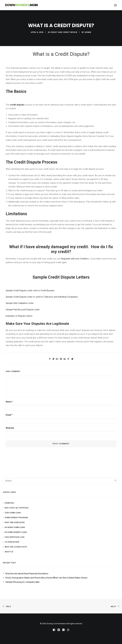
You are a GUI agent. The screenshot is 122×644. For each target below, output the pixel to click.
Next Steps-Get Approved (17, 508)
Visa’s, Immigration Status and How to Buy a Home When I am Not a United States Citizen (46, 578)
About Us (9, 552)
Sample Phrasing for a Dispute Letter (23, 582)
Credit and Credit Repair (64, 32)
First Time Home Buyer (15, 522)
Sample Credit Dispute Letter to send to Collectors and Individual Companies (42, 297)
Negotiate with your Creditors (75, 259)
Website (10, 428)
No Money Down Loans (15, 527)
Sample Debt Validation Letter (20, 303)
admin (88, 32)
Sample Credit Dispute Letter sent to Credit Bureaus (30, 291)
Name (9, 402)
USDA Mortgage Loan (15, 537)
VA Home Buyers (12, 542)
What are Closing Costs (16, 547)
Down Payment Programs (16, 518)
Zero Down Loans (13, 513)
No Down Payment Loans (16, 532)
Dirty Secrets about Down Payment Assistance (27, 574)
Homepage (9, 503)
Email (9, 415)
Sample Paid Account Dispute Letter (23, 310)
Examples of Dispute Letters (19, 316)
